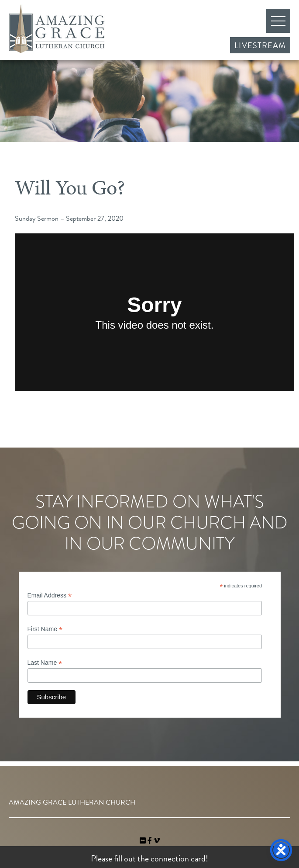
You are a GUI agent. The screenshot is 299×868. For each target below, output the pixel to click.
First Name (45, 629)
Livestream (260, 45)
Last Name (45, 663)
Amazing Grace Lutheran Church (57, 29)
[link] (144, 841)
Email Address (50, 595)
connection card (178, 858)
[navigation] (157, 841)
